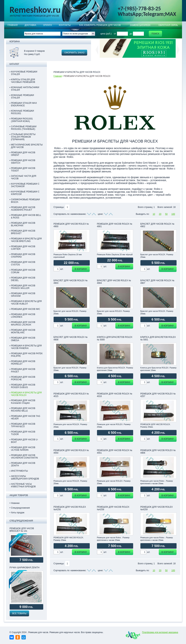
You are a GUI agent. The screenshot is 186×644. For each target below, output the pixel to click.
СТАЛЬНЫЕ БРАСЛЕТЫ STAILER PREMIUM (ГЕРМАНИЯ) (23, 137)
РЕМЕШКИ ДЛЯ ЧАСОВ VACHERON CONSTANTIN (25, 457)
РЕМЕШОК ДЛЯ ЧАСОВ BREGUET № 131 (22, 530)
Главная (13, 25)
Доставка (31, 25)
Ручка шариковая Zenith (25, 568)
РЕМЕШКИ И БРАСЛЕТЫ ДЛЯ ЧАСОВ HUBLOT (26, 303)
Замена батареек (140, 25)
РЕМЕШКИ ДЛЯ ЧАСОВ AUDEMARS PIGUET (23, 209)
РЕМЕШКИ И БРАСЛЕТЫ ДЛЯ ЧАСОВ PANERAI (26, 347)
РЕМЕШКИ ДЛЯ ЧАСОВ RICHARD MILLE (23, 410)
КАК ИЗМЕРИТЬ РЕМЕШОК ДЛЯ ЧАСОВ (100, 25)
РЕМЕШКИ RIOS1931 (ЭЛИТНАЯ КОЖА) (22, 120)
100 (173, 214)
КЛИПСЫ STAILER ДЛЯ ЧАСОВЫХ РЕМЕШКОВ (23, 81)
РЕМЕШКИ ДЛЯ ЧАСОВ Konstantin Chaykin (23, 402)
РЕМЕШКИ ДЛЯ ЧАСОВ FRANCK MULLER (23, 287)
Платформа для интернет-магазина (160, 632)
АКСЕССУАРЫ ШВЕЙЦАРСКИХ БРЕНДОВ (25, 477)
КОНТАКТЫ (65, 25)
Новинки (15, 503)
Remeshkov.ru (35, 10)
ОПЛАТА (48, 25)
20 (160, 214)
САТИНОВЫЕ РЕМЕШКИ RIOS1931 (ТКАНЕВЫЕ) (24, 128)
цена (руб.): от (108, 34)
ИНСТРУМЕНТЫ (20, 471)
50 (166, 214)
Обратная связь (168, 25)
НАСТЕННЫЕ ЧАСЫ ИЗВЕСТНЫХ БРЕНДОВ (23, 485)
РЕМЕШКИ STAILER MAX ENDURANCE (24, 104)
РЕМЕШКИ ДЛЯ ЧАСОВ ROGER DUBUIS (23, 386)
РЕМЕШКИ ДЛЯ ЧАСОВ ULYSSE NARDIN (23, 449)
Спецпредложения (21, 508)
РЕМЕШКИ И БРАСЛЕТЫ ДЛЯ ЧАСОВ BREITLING (26, 240)
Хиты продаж (18, 513)
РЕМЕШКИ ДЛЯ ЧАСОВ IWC (26, 309)
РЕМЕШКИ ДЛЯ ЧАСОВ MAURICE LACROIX (23, 323)
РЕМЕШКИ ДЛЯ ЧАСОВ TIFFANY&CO (23, 425)
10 (154, 214)
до (131, 34)
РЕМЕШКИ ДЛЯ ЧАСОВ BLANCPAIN (23, 224)
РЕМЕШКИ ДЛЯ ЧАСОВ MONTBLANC (23, 331)
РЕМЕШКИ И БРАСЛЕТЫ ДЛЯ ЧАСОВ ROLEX (26, 394)
